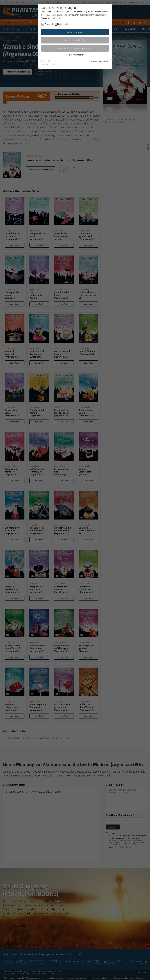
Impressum (93, 61)
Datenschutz (104, 61)
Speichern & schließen (75, 40)
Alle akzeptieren (75, 32)
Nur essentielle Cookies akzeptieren (75, 48)
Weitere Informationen (75, 55)
